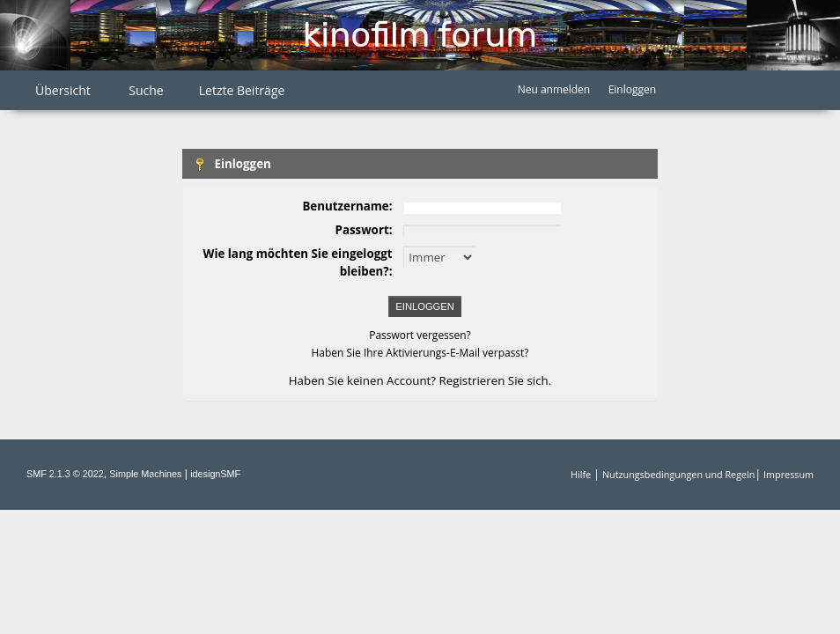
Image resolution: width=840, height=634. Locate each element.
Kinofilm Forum (420, 35)
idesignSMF (215, 474)
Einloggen (632, 89)
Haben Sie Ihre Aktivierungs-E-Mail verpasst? (420, 353)
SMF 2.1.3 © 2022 (65, 474)
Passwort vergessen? (420, 335)
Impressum (788, 474)
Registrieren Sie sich (494, 380)
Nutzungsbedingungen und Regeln (678, 474)
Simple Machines (145, 474)
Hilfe (581, 474)
